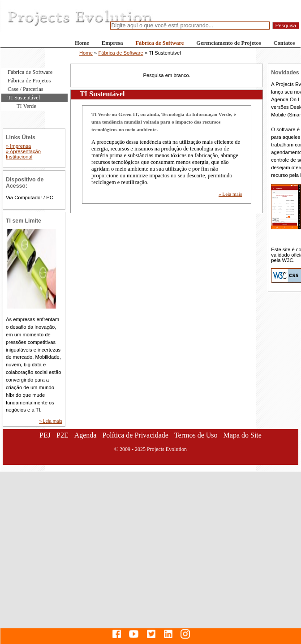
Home (82, 43)
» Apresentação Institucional (23, 154)
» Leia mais (230, 194)
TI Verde (26, 106)
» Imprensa (18, 146)
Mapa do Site (243, 435)
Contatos (284, 43)
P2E (62, 435)
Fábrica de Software (159, 43)
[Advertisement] (85, 557)
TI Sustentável (24, 98)
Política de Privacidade (135, 435)
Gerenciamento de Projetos (228, 43)
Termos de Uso (196, 435)
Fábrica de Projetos (29, 81)
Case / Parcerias (26, 89)
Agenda (86, 435)
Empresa (112, 43)
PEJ (45, 435)
